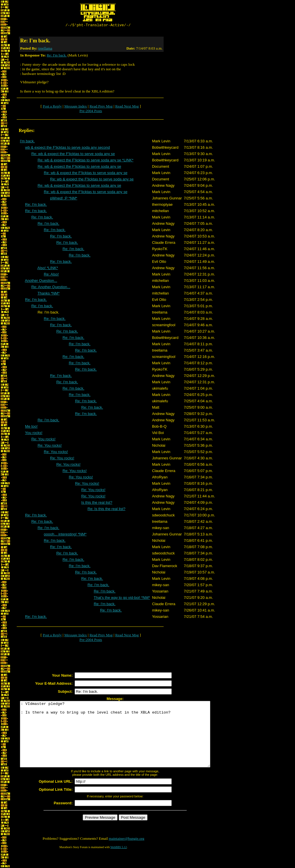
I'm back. (27, 142)
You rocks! (34, 434)
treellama (45, 49)
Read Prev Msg (101, 107)
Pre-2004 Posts (91, 112)
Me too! (31, 427)
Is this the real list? (97, 503)
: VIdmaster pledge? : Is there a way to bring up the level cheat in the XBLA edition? (127, 741)
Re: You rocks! (44, 440)
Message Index (75, 107)
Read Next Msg (127, 107)
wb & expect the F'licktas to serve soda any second (67, 148)
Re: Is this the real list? (107, 510)
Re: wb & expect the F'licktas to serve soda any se (73, 155)
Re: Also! (51, 275)
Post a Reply (52, 107)
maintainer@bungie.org (127, 852)
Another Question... (41, 281)
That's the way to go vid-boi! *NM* (122, 598)
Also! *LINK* (48, 269)
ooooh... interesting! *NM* (65, 535)
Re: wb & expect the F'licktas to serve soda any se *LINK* (85, 161)
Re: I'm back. (57, 56)
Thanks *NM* (49, 294)
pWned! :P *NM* (64, 199)
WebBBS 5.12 (119, 861)
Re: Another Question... (51, 288)
